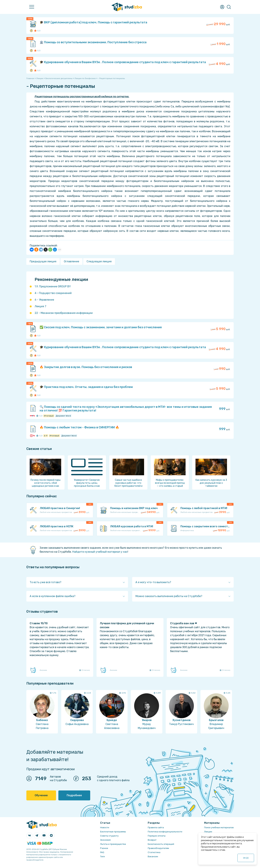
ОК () (246, 858)
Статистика (154, 852)
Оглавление (71, 261)
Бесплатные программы (113, 832)
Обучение (41, 795)
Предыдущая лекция (43, 261)
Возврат (152, 840)
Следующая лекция (99, 261)
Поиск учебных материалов (219, 827)
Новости (105, 827)
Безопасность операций (161, 844)
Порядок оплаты (157, 836)
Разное (104, 848)
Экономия (105, 840)
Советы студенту (109, 836)
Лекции (208, 832)
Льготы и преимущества (113, 844)
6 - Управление (44, 300)
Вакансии (153, 856)
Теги (102, 856)
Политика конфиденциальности (165, 832)
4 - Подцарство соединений (53, 293)
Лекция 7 (40, 306)
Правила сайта (156, 827)
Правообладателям (158, 848)
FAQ (102, 852)
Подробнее (74, 795)
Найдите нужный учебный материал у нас (100, 552)
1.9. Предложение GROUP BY (53, 286)
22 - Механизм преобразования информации (64, 313)
